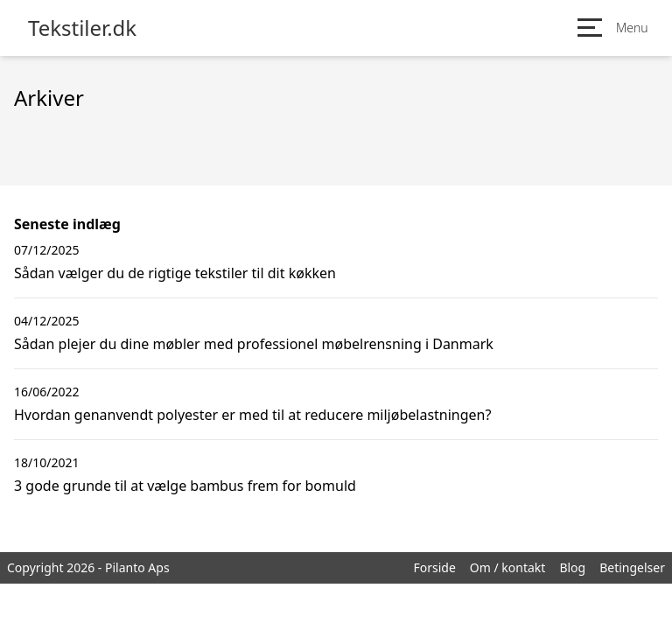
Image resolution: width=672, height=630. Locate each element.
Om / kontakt (508, 567)
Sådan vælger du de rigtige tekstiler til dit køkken (175, 273)
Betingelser (632, 567)
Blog (572, 567)
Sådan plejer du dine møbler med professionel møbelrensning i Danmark (254, 344)
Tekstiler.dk (82, 28)
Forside (434, 567)
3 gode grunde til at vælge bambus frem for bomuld (185, 486)
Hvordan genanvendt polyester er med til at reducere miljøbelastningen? (252, 415)
